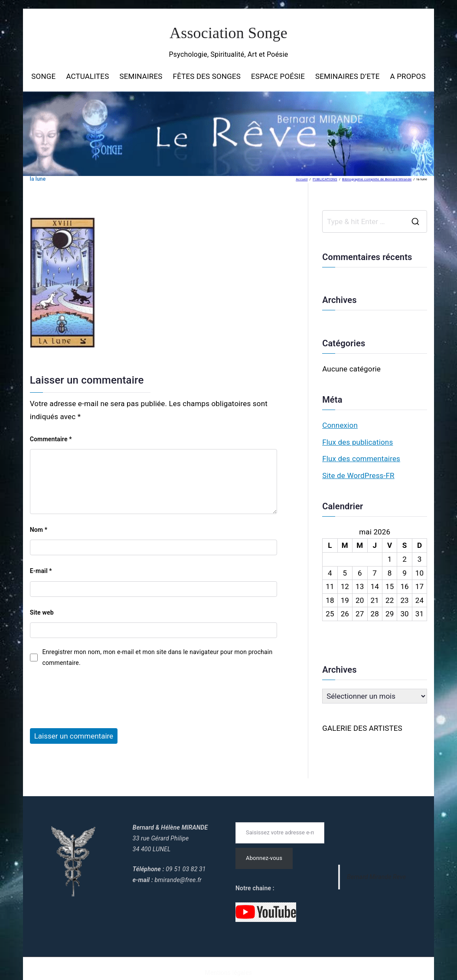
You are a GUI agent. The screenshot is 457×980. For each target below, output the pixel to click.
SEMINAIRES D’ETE (348, 76)
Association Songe (228, 33)
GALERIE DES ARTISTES (362, 728)
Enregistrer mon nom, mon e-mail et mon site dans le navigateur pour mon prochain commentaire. (157, 657)
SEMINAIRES (141, 76)
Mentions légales (229, 973)
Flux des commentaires (361, 459)
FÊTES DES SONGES (207, 76)
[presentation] (96, 694)
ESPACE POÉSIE (278, 76)
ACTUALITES (87, 76)
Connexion (340, 425)
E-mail (41, 571)
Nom (39, 530)
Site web (42, 612)
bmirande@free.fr (178, 880)
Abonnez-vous (264, 858)
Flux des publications (357, 442)
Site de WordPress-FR (358, 475)
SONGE (43, 76)
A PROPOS (408, 76)
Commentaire (51, 439)
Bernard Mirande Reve (376, 877)
